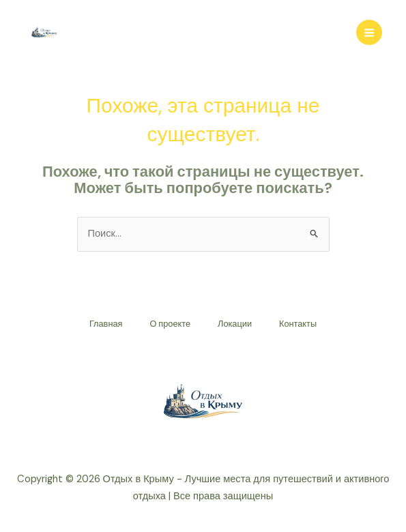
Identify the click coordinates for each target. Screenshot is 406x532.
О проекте (170, 324)
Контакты (298, 324)
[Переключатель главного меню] (369, 33)
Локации (235, 324)
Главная (106, 324)
